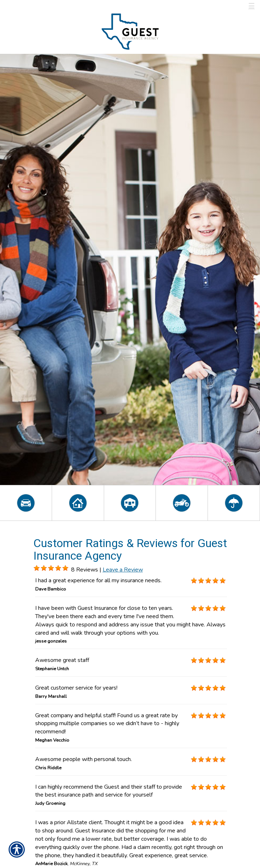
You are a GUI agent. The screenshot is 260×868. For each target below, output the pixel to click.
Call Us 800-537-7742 (45, 6)
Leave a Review (123, 570)
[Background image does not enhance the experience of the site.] (37, 568)
